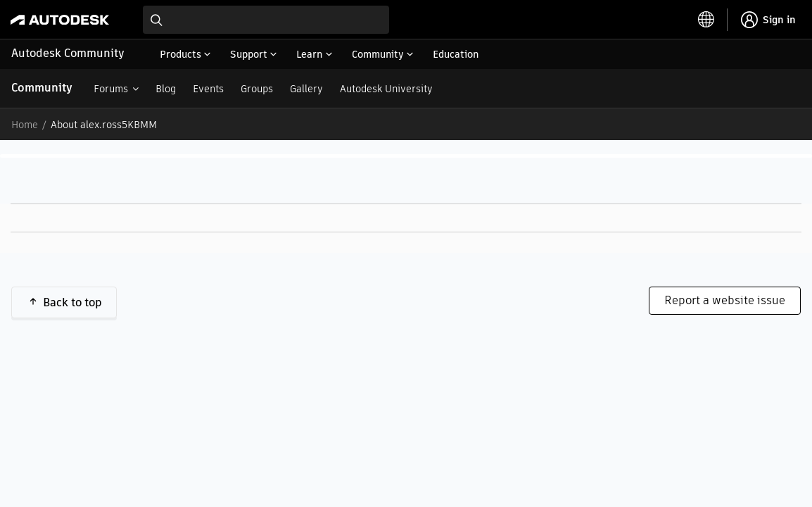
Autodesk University (386, 89)
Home (25, 125)
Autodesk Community (68, 53)
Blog (166, 89)
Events (208, 89)
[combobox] (266, 20)
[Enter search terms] (266, 20)
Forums (111, 89)
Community (42, 88)
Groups (257, 89)
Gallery (306, 89)
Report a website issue (725, 300)
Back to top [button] (72, 302)
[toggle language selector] (706, 20)
